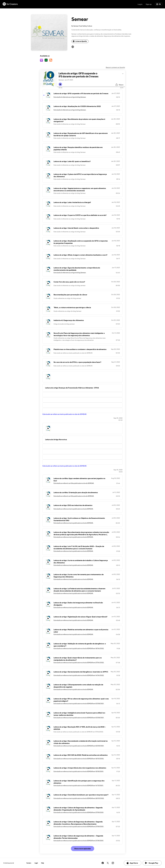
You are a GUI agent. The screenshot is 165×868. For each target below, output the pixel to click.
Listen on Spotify (80, 41)
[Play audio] (123, 73)
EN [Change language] (158, 4)
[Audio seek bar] (91, 87)
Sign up (149, 4)
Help (43, 863)
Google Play (152, 863)
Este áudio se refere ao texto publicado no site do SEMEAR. (65, 414)
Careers (29, 863)
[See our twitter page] (108, 863)
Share (119, 85)
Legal (36, 863)
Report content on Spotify (115, 67)
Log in (140, 4)
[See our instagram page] (113, 863)
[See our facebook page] (103, 863)
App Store (132, 863)
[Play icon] (60, 84)
